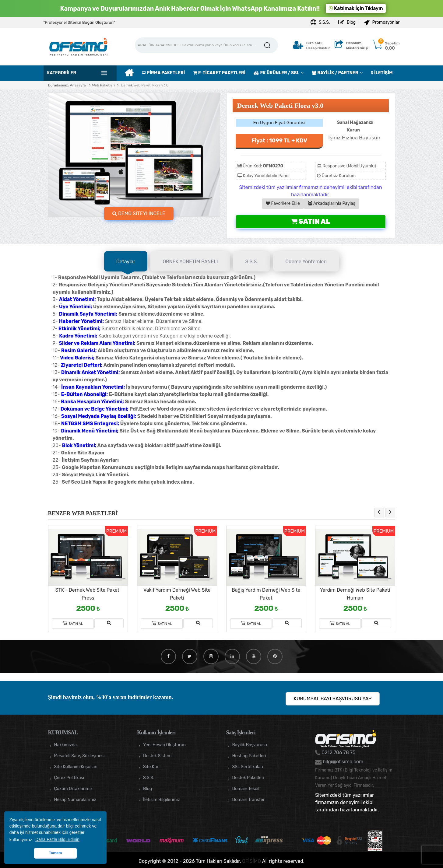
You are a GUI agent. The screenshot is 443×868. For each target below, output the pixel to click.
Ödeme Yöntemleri (306, 262)
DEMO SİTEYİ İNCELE (139, 213)
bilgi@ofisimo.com (342, 762)
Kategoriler (62, 73)
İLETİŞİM (382, 73)
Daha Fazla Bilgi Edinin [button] (57, 839)
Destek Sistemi (158, 756)
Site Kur (151, 767)
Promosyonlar (382, 22)
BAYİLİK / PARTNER (335, 73)
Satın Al (310, 221)
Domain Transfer (249, 800)
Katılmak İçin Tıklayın (356, 8)
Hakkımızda (65, 745)
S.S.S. (320, 22)
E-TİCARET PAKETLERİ (219, 73)
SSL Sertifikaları (248, 767)
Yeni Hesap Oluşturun (164, 745)
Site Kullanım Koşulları (76, 767)
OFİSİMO (251, 861)
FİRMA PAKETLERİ (163, 73)
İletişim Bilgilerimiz (162, 800)
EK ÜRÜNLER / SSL (276, 73)
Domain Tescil (246, 789)
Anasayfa (78, 85)
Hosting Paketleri (249, 756)
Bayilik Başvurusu (250, 745)
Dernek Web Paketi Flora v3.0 (144, 85)
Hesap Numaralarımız (75, 800)
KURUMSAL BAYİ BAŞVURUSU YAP (333, 699)
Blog (347, 22)
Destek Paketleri (248, 778)
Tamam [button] (55, 853)
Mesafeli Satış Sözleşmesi (79, 756)
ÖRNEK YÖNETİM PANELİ (190, 262)
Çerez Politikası (69, 778)
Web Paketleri (103, 85)
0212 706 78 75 (338, 752)
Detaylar (126, 262)
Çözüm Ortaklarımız (74, 789)
